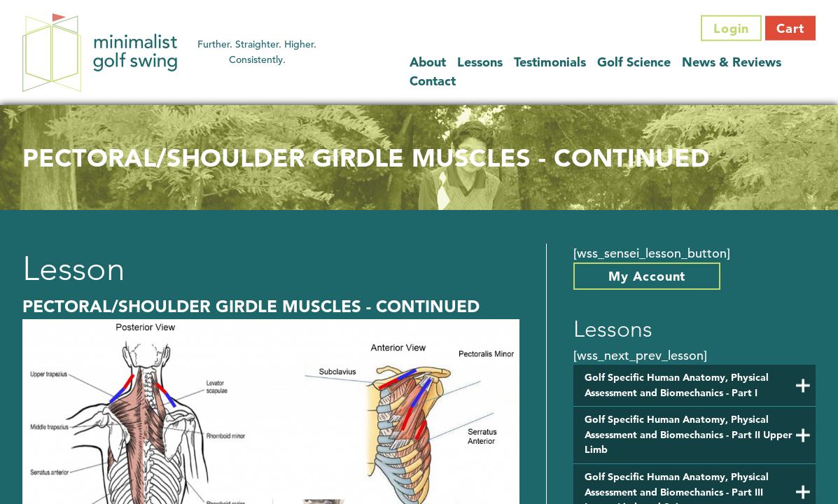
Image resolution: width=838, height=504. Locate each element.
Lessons (480, 61)
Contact (433, 80)
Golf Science (634, 61)
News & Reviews (732, 61)
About (428, 61)
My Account (647, 276)
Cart (790, 28)
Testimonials (550, 61)
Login (732, 28)
